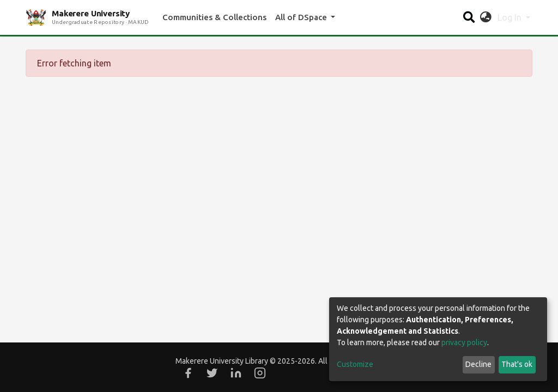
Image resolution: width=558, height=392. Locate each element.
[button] (486, 17)
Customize (355, 364)
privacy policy (464, 342)
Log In (511, 17)
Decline (478, 364)
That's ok (517, 364)
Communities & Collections (214, 17)
